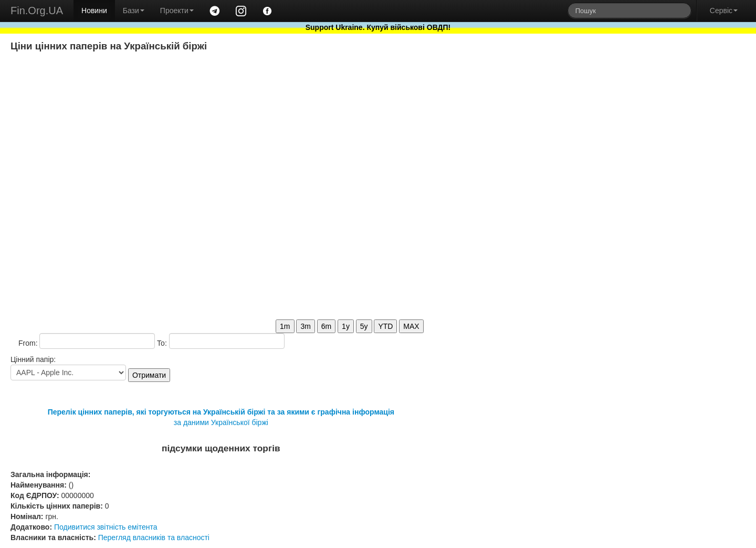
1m (285, 326)
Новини (94, 11)
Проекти (177, 11)
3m (305, 326)
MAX (411, 326)
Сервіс (724, 11)
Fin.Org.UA (37, 11)
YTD (385, 326)
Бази (134, 11)
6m (326, 326)
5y (364, 326)
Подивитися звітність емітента (106, 527)
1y (346, 326)
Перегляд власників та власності (154, 537)
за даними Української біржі (221, 422)
